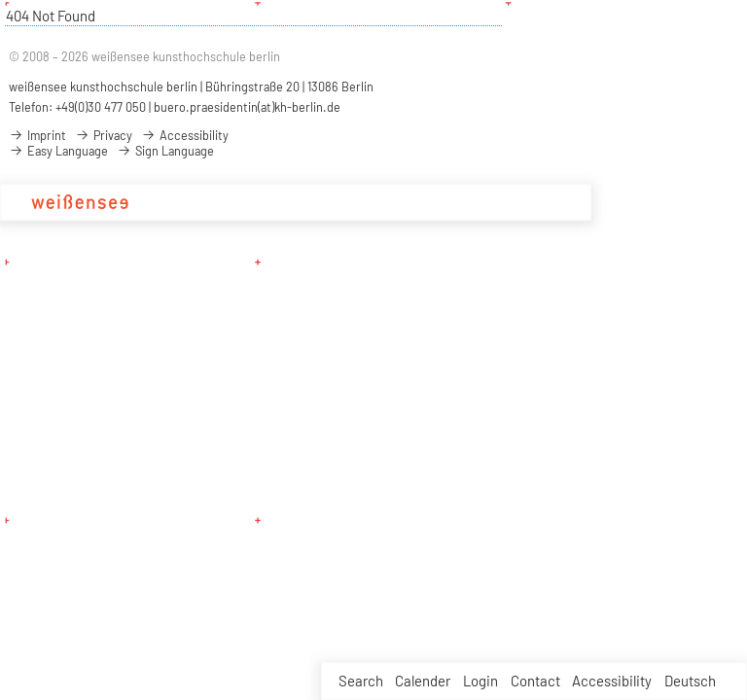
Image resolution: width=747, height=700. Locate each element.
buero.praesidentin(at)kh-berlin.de (247, 107)
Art (355, 202)
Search (361, 681)
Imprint (37, 135)
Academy (189, 202)
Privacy (104, 135)
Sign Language (165, 151)
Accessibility (612, 681)
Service (555, 203)
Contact (535, 681)
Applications (480, 202)
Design (312, 202)
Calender (423, 681)
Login (480, 681)
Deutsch (690, 681)
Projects (403, 202)
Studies (254, 202)
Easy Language (58, 151)
